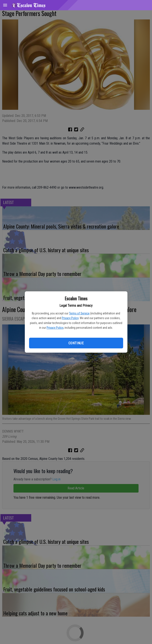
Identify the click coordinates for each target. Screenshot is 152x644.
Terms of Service (79, 313)
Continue (76, 343)
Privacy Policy (70, 318)
